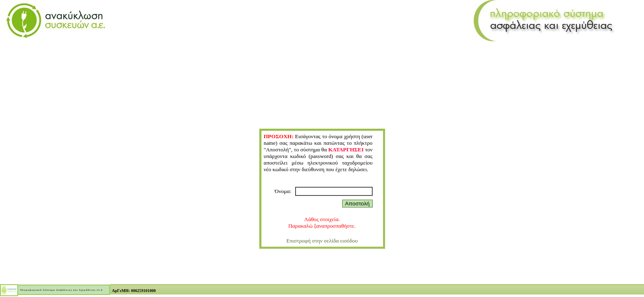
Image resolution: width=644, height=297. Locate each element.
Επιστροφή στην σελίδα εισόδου (322, 241)
